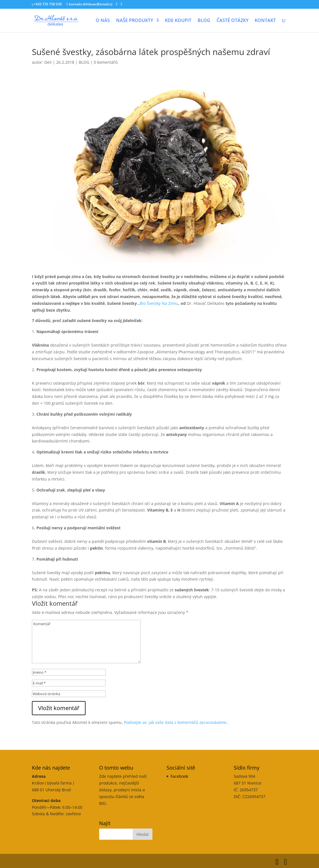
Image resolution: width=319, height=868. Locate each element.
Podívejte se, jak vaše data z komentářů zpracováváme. (176, 722)
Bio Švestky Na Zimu (159, 303)
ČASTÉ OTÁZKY (232, 21)
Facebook (179, 776)
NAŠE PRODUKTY (135, 21)
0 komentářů (106, 62)
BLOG (204, 21)
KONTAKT (265, 21)
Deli (48, 62)
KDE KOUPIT (178, 21)
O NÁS (103, 21)
